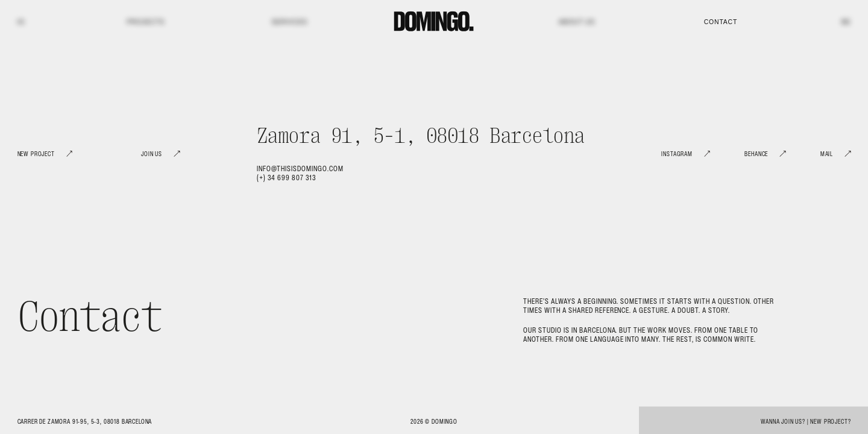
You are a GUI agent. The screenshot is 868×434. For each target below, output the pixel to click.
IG (21, 22)
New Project (36, 154)
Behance (756, 154)
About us (577, 22)
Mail (827, 154)
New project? (830, 421)
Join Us (152, 154)
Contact (721, 22)
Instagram (677, 154)
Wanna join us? (783, 421)
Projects (145, 22)
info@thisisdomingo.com (300, 168)
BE (846, 22)
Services (289, 22)
